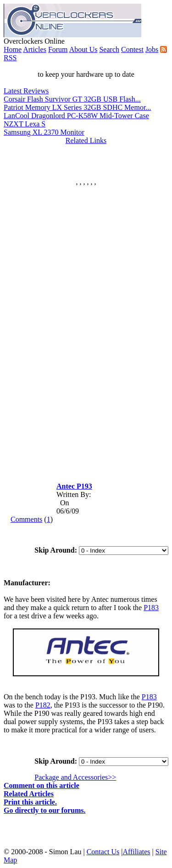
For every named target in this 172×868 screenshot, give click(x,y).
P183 (151, 608)
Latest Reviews (26, 91)
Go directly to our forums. (45, 810)
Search (109, 49)
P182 (43, 705)
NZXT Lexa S (25, 124)
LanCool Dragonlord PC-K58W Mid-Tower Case (76, 116)
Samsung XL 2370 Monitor (44, 132)
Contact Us (103, 852)
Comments (26, 519)
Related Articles (29, 794)
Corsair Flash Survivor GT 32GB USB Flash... (72, 99)
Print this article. (30, 802)
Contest (132, 49)
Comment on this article (42, 785)
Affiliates (136, 852)
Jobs (152, 49)
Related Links (86, 140)
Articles (35, 49)
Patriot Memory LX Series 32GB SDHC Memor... (77, 107)
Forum (58, 49)
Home (13, 49)
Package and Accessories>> (75, 777)
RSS (10, 58)
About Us (83, 49)
